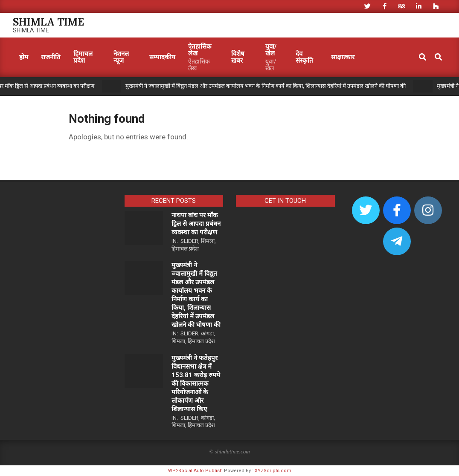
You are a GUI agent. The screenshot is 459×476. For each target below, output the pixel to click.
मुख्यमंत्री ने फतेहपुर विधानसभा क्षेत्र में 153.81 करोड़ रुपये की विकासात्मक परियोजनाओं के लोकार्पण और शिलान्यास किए (196, 384)
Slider (189, 241)
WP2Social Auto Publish (195, 471)
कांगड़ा (207, 333)
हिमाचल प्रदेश (185, 249)
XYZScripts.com (273, 471)
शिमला (208, 241)
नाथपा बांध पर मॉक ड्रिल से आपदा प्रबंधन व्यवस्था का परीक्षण (196, 224)
